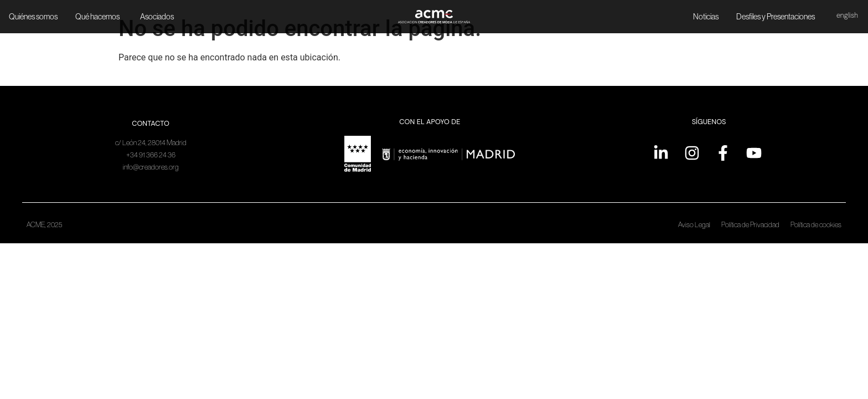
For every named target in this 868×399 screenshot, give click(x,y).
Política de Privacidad (750, 225)
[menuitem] (847, 16)
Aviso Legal (694, 225)
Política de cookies (816, 225)
